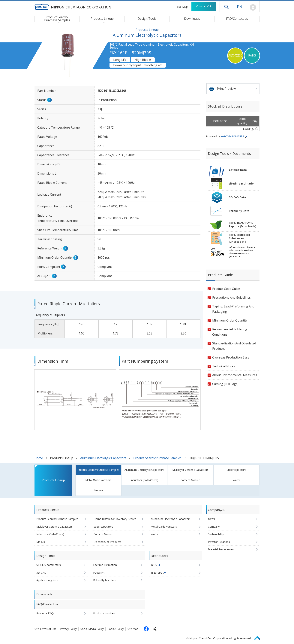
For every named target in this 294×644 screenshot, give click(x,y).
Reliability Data (239, 211)
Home (39, 458)
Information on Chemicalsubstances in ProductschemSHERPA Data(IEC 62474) (242, 252)
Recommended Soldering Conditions (230, 332)
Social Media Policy (92, 629)
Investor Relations (219, 542)
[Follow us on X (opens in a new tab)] (154, 629)
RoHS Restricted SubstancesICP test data (239, 238)
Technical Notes (224, 366)
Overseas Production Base (231, 357)
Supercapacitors (236, 470)
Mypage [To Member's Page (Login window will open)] (253, 8)
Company (214, 527)
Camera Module (190, 480)
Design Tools (147, 19)
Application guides (47, 580)
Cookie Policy (116, 629)
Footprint (99, 573)
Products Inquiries (104, 613)
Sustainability (216, 534)
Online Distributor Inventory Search (115, 519)
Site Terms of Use (45, 629)
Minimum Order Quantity (230, 320)
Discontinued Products (107, 542)
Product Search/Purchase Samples (157, 458)
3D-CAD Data (237, 197)
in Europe (156, 573)
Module (98, 490)
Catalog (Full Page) (225, 384)
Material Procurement (221, 549)
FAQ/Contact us (237, 19)
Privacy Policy (68, 629)
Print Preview (226, 89)
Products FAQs (45, 613)
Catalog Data (238, 170)
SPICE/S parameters (49, 565)
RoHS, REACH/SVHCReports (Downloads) (243, 224)
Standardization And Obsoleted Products (234, 346)
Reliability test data (105, 580)
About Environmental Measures (235, 375)
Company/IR (204, 6)
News (211, 519)
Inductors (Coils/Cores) (144, 480)
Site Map (182, 7)
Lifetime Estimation (242, 183)
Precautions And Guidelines (231, 298)
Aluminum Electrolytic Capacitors (103, 458)
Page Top (259, 637)
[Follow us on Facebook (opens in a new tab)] (146, 629)
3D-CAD (41, 573)
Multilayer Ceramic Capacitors (190, 470)
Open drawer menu (226, 7)
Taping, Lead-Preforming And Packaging (233, 309)
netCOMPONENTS (233, 136)
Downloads (192, 19)
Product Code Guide (226, 289)
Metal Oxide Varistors (98, 480)
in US (154, 565)
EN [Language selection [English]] (240, 7)
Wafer (236, 480)
